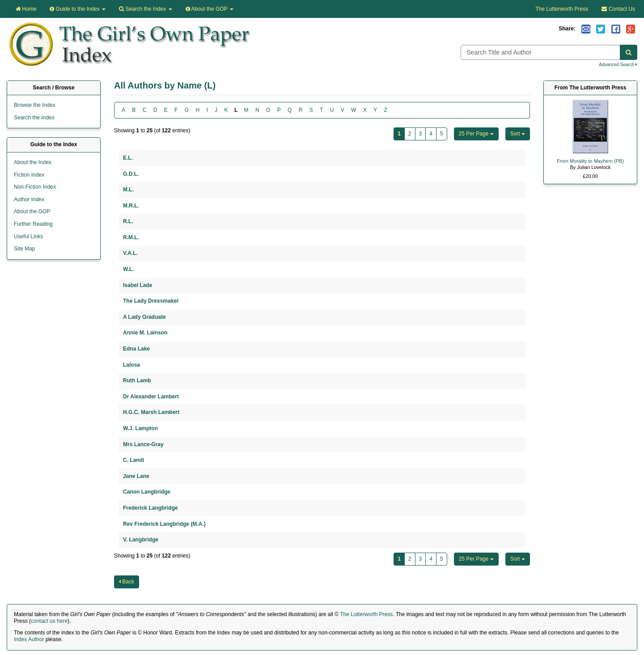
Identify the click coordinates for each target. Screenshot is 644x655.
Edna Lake (136, 349)
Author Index (29, 199)
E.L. (128, 158)
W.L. (129, 269)
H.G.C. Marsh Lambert (151, 412)
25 (476, 134)
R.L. (128, 221)
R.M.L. (131, 237)
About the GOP (210, 9)
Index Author (29, 639)
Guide (78, 9)
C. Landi (133, 460)
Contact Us (618, 9)
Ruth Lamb (137, 380)
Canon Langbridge (147, 492)
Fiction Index (29, 175)
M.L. (128, 190)
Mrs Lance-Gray (143, 444)
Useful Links (28, 237)
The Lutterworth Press (562, 9)
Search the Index (34, 118)
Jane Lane (136, 476)
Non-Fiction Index (35, 187)
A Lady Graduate (144, 317)
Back (127, 582)
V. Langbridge (141, 540)
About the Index (33, 162)
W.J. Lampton (140, 428)
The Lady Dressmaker (151, 301)
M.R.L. (131, 206)
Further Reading (33, 224)
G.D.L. (131, 174)
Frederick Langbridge (150, 508)
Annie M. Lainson (145, 333)
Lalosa (131, 365)
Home (26, 9)
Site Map (24, 249)
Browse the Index (35, 105)
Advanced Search (618, 65)
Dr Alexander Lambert (151, 397)
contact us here (49, 621)
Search (145, 9)
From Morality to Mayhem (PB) (590, 161)
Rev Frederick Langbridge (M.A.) (164, 524)
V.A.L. (130, 253)
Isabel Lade (138, 285)
